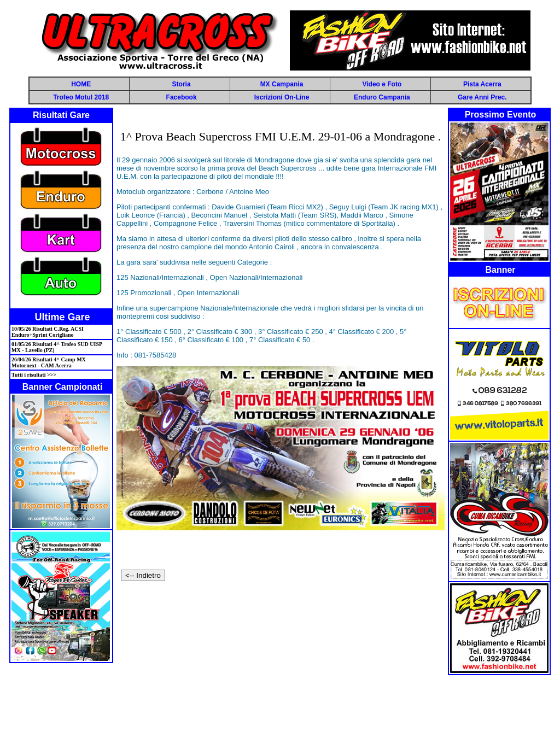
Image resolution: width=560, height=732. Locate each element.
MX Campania (282, 84)
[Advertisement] (280, 703)
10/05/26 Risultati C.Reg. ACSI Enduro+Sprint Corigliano (48, 332)
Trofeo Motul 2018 (81, 97)
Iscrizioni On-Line (282, 97)
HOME (81, 84)
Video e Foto (382, 84)
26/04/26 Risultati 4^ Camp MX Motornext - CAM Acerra (49, 362)
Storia (182, 84)
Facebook (182, 97)
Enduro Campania (382, 97)
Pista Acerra (482, 84)
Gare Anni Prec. (482, 97)
